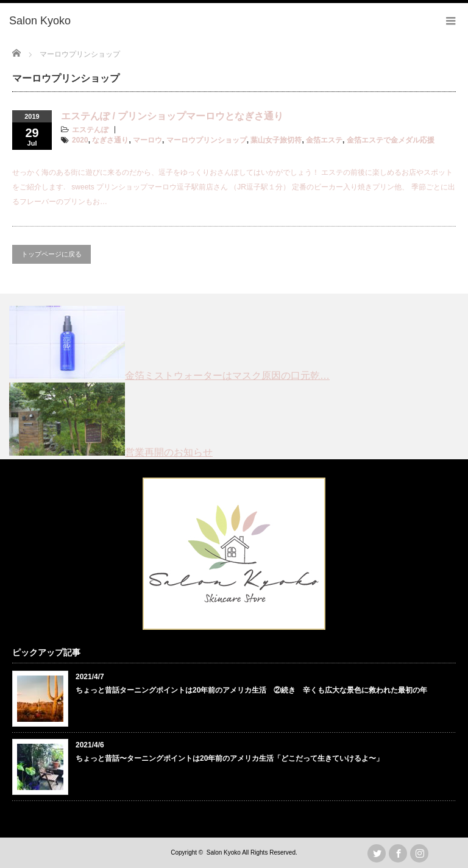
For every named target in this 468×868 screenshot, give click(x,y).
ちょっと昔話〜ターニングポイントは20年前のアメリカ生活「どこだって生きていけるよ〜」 (229, 758)
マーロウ (147, 140)
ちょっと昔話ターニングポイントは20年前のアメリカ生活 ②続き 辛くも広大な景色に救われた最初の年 (251, 690)
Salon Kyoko (224, 852)
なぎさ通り (110, 140)
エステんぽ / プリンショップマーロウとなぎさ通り (172, 116)
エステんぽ (90, 130)
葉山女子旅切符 (276, 140)
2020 (80, 140)
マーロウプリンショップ (207, 140)
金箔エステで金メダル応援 (391, 140)
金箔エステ (324, 140)
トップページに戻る (51, 254)
